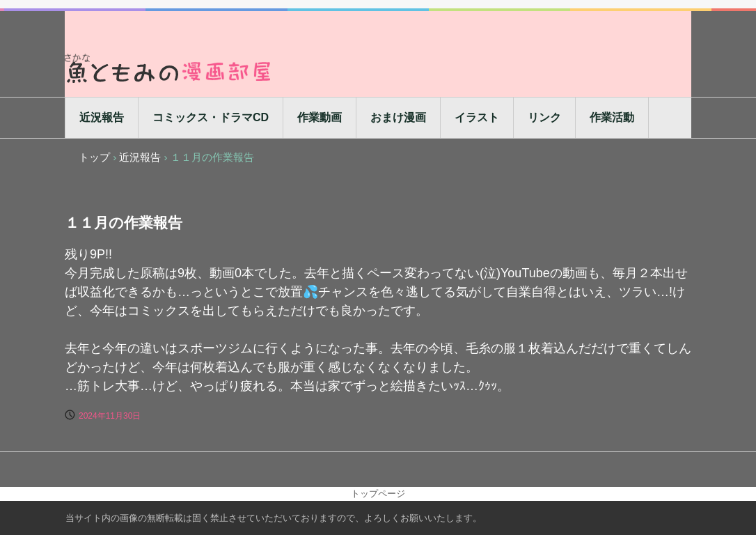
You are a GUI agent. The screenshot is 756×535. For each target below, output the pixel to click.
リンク (544, 117)
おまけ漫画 (398, 117)
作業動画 (320, 117)
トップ (94, 157)
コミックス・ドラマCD (211, 117)
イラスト (477, 117)
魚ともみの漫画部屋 (169, 68)
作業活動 (612, 117)
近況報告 (102, 117)
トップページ (378, 494)
